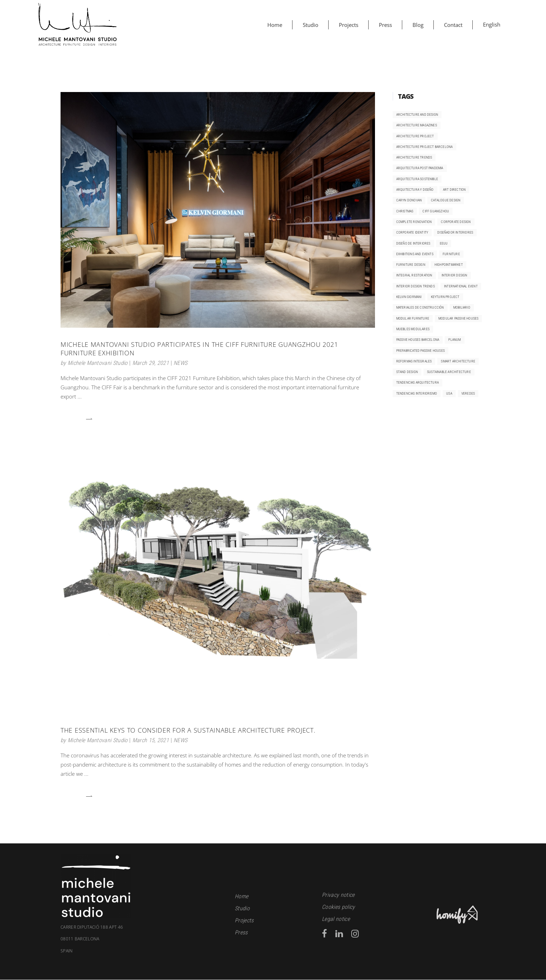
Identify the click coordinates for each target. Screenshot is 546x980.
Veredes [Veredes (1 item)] (468, 393)
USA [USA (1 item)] (449, 393)
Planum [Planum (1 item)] (454, 340)
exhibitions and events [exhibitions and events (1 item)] (415, 254)
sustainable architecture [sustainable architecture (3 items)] (449, 372)
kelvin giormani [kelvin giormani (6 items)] (409, 297)
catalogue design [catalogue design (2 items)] (446, 200)
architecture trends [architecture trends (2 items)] (414, 157)
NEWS (180, 363)
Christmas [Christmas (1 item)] (405, 211)
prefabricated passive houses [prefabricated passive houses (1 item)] (421, 351)
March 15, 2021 (151, 740)
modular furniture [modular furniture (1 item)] (413, 318)
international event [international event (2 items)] (461, 286)
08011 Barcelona (142, 945)
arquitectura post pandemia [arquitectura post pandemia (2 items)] (420, 168)
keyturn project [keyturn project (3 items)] (445, 297)
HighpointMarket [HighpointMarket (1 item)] (449, 265)
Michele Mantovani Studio (98, 363)
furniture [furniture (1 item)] (451, 254)
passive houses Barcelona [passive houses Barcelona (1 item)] (418, 340)
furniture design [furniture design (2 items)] (411, 265)
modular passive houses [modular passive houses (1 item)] (458, 318)
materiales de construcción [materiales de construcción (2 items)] (420, 307)
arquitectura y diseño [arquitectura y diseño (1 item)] (415, 190)
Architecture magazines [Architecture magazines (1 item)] (417, 125)
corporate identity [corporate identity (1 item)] (412, 232)
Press (241, 932)
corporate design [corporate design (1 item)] (456, 222)
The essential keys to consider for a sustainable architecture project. (188, 730)
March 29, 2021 (151, 363)
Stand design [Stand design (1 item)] (407, 372)
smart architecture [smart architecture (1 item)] (458, 361)
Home (241, 896)
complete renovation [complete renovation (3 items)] (414, 222)
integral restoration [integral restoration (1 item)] (414, 275)
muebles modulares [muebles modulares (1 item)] (413, 329)
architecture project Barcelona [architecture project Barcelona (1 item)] (425, 147)
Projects (244, 920)
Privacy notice (338, 895)
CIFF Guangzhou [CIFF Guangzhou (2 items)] (436, 211)
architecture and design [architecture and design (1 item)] (417, 114)
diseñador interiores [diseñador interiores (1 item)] (455, 232)
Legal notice (336, 919)
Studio (242, 908)
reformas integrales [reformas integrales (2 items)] (414, 361)
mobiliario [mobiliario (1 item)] (462, 307)
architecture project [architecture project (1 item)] (415, 136)
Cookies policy (338, 907)
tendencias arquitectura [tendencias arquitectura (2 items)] (418, 382)
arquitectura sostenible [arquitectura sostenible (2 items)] (417, 179)
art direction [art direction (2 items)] (454, 190)
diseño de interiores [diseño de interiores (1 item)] (413, 243)
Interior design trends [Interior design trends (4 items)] (416, 286)
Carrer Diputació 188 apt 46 (92, 927)
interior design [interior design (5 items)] (454, 275)
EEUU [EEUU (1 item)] (444, 243)
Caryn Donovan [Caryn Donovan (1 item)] (409, 200)
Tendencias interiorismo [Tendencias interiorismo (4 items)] (417, 393)
